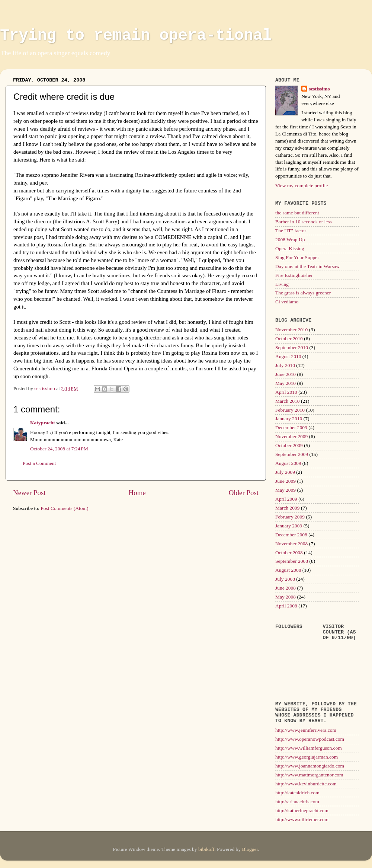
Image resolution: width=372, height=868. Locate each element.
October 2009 (289, 445)
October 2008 (289, 553)
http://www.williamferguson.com (309, 748)
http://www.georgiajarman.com (307, 757)
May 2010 (286, 383)
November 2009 (291, 436)
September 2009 (292, 454)
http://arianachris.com (297, 802)
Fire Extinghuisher (294, 275)
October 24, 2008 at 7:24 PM (59, 449)
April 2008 (286, 606)
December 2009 (291, 427)
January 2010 (289, 419)
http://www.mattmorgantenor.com (309, 775)
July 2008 (285, 579)
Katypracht (43, 423)
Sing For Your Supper (297, 257)
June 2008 (286, 588)
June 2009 (286, 481)
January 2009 (289, 526)
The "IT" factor (291, 231)
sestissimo (319, 89)
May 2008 (286, 597)
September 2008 (292, 561)
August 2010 (288, 356)
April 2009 (286, 499)
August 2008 (288, 570)
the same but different (297, 213)
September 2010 (292, 347)
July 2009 (285, 472)
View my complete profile (302, 186)
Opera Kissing (290, 248)
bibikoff (206, 849)
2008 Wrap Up (290, 240)
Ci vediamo (287, 302)
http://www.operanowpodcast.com (310, 739)
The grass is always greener (303, 293)
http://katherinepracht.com (302, 810)
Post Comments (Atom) (64, 508)
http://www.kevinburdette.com (306, 784)
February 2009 (290, 517)
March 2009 (288, 508)
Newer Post (29, 493)
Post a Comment (39, 463)
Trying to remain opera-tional (136, 36)
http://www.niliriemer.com (302, 819)
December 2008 (291, 535)
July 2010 (285, 365)
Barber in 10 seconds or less (304, 222)
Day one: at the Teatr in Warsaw (307, 266)
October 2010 (289, 339)
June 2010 (286, 374)
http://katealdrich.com (297, 793)
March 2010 (288, 401)
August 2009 (288, 463)
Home (137, 493)
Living (282, 284)
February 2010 (290, 410)
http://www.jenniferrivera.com (306, 730)
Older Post (244, 493)
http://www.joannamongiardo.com (310, 766)
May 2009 (286, 490)
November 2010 (291, 330)
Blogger (250, 849)
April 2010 (286, 392)
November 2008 (291, 544)
